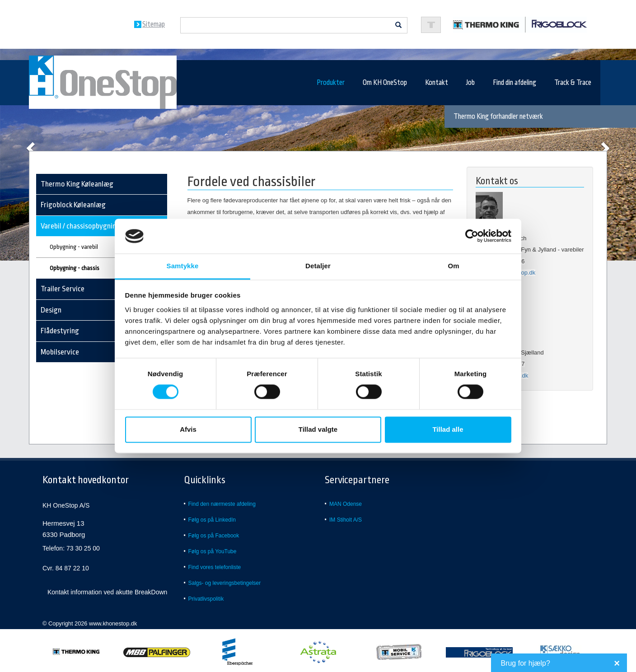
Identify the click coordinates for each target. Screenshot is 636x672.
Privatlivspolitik (206, 599)
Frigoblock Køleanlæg (73, 205)
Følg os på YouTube (213, 551)
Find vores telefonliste (215, 567)
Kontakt (437, 83)
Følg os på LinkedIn (212, 520)
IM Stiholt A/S (346, 520)
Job (470, 83)
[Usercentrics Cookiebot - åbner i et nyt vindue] (472, 236)
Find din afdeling (514, 83)
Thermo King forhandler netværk (498, 117)
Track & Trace (573, 83)
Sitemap (154, 24)
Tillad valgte (318, 429)
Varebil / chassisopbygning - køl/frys (95, 226)
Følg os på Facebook (214, 536)
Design (51, 310)
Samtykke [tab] (183, 266)
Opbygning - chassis (75, 268)
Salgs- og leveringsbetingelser (225, 583)
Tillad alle (448, 429)
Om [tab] (453, 266)
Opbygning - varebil (74, 247)
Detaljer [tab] (318, 266)
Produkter (331, 83)
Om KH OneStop (385, 83)
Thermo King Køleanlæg (77, 184)
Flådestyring (60, 331)
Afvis (188, 429)
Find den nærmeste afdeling (222, 504)
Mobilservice (60, 352)
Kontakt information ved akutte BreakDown (107, 592)
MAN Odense (346, 504)
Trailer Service (63, 289)
